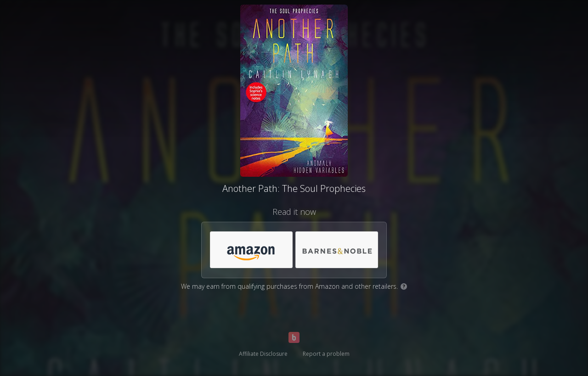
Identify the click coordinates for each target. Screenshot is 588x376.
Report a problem (326, 354)
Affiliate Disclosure (263, 354)
